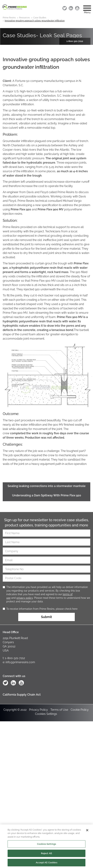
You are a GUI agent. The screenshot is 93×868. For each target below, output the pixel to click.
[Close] (87, 831)
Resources (24, 18)
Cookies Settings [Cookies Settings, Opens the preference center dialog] (46, 845)
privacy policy (25, 598)
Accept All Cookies (46, 864)
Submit (46, 617)
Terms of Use (59, 710)
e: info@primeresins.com (19, 662)
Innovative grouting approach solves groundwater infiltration (35, 21)
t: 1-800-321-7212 (14, 658)
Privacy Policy (38, 710)
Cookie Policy (80, 710)
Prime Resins (9, 18)
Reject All (46, 855)
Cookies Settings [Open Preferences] (46, 714)
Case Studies (40, 18)
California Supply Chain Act (22, 695)
